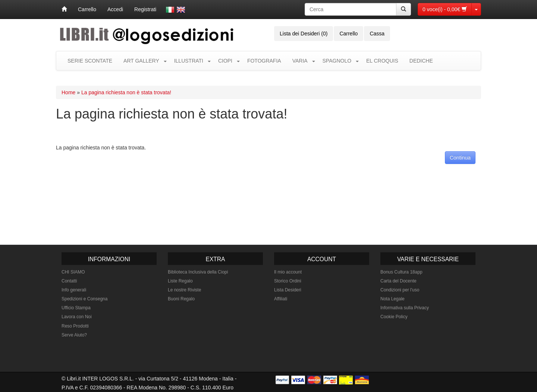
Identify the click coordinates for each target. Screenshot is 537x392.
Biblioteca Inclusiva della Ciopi (198, 272)
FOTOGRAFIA (264, 61)
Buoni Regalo (181, 299)
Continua (460, 158)
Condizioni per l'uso (400, 290)
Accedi (115, 9)
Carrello (87, 9)
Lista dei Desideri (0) (304, 34)
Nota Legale (392, 299)
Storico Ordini (288, 281)
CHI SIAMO (73, 272)
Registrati (145, 9)
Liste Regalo (180, 281)
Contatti (69, 281)
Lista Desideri (288, 290)
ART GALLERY (141, 61)
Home (68, 92)
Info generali (74, 290)
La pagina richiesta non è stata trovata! (126, 92)
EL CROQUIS (382, 61)
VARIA (300, 61)
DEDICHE (421, 61)
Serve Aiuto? (74, 335)
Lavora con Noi (77, 317)
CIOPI (225, 61)
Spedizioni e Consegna (84, 299)
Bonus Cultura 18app (401, 272)
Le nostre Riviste (184, 290)
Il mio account (288, 272)
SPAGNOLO (337, 61)
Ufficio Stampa (76, 308)
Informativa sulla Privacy (405, 308)
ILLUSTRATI (189, 61)
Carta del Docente (398, 281)
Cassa (377, 34)
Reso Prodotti (75, 326)
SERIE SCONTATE (90, 61)
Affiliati (281, 299)
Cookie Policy (394, 317)
